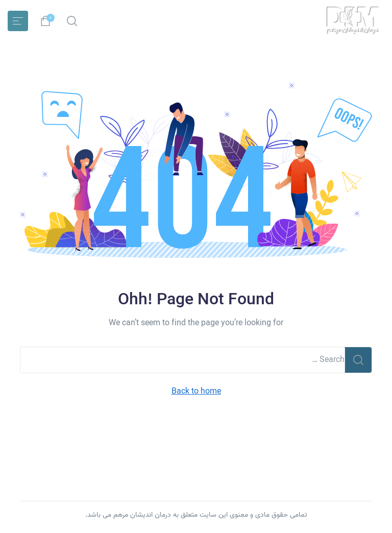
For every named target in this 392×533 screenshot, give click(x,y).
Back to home (196, 392)
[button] (72, 21)
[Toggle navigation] (18, 21)
